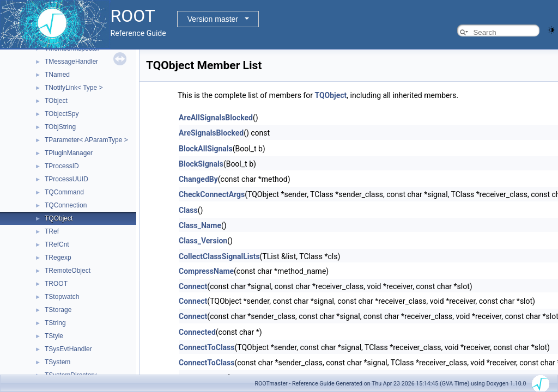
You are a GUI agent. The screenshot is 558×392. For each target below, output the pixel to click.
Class (188, 210)
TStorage (58, 310)
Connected (197, 332)
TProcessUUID (66, 179)
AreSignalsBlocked (211, 133)
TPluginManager (69, 153)
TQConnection (66, 205)
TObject (56, 101)
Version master (213, 19)
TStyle (54, 336)
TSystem (57, 362)
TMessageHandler (71, 62)
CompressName (206, 271)
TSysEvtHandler (68, 349)
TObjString (60, 127)
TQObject (59, 218)
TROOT (56, 284)
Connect (193, 286)
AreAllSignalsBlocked (216, 118)
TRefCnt (57, 244)
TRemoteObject (68, 271)
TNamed (57, 75)
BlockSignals (201, 164)
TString (55, 323)
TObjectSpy (62, 114)
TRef (52, 231)
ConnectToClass (207, 347)
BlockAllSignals (206, 149)
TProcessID (62, 166)
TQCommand (64, 192)
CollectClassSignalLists (219, 256)
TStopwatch (62, 297)
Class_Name (200, 225)
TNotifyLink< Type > (74, 88)
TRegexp (58, 258)
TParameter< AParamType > (86, 140)
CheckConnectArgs (212, 194)
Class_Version (203, 241)
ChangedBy (198, 179)
